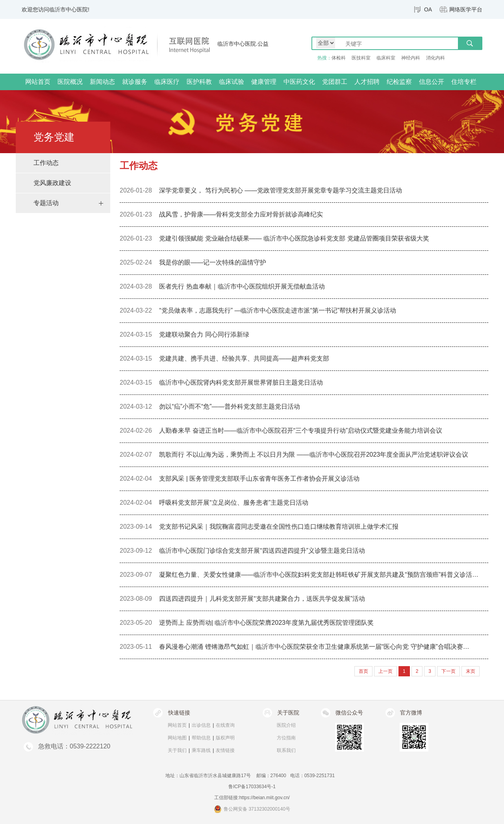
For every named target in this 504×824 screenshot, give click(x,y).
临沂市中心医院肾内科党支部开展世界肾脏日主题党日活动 (241, 382)
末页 (471, 671)
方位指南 (286, 738)
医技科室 (361, 58)
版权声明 (225, 738)
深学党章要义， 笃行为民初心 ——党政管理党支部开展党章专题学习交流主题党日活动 (281, 190)
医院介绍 (286, 725)
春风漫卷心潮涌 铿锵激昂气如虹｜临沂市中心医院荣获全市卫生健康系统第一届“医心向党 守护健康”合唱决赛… (314, 647)
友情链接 (225, 750)
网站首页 (38, 82)
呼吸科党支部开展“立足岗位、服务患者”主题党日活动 (234, 503)
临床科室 (386, 58)
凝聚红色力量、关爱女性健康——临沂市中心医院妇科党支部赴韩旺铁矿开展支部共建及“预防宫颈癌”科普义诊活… (319, 575)
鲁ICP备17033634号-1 (252, 787)
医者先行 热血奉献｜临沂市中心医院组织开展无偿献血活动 (242, 286)
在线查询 (225, 725)
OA (428, 9)
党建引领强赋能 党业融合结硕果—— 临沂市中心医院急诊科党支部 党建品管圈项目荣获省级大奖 (294, 238)
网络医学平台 (466, 9)
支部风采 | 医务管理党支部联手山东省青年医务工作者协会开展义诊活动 (259, 479)
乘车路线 (201, 750)
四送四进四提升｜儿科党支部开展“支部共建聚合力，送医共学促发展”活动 (262, 599)
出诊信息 (201, 725)
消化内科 (435, 58)
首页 (388, 175)
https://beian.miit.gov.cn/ (264, 798)
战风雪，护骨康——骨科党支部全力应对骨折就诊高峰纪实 (241, 214)
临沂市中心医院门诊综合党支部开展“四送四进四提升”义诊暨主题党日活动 (262, 551)
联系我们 (286, 750)
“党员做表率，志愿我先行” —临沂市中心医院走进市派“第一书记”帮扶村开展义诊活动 (278, 310)
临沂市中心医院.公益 (243, 44)
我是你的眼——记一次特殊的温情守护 (213, 262)
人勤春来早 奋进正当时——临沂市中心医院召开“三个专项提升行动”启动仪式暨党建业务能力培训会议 (301, 431)
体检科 (339, 58)
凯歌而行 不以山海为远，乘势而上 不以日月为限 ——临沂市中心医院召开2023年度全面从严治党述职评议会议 (314, 455)
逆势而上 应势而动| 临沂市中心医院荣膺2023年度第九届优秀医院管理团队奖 (266, 623)
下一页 (448, 671)
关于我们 (177, 750)
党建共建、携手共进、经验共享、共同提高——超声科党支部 (244, 358)
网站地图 (177, 738)
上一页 (385, 671)
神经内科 (411, 58)
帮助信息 (201, 738)
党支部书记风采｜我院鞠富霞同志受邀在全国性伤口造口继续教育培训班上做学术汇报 (279, 527)
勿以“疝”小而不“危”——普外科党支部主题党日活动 (229, 406)
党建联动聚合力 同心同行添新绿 (204, 334)
